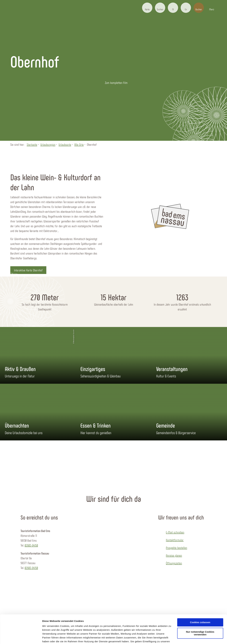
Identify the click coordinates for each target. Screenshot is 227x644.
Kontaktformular (175, 540)
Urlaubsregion (48, 144)
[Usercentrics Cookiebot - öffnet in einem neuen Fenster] (21, 638)
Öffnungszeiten (174, 563)
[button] (147, 8)
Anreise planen (174, 555)
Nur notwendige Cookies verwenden (200, 617)
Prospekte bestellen (176, 548)
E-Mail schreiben (175, 532)
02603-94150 (31, 545)
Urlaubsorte (65, 144)
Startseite (32, 144)
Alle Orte (79, 144)
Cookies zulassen (200, 606)
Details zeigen (50, 638)
